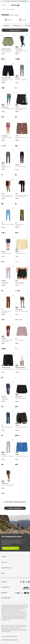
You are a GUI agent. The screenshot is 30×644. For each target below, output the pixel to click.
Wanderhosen (17, 25)
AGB (3, 640)
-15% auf (6, 1)
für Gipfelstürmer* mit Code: (18, 1)
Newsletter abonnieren (9, 548)
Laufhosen (6, 25)
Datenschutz (15, 640)
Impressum (8, 640)
